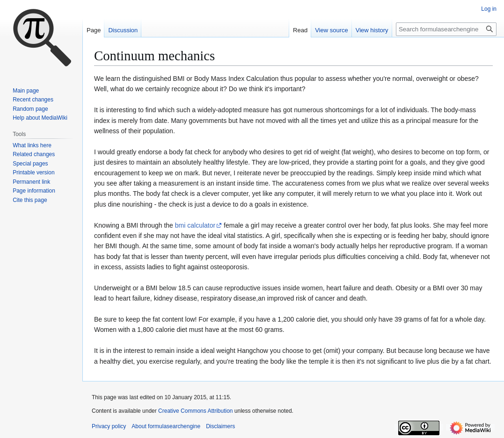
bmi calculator (195, 225)
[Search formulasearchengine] (446, 29)
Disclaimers (220, 426)
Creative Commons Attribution (195, 411)
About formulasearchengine (166, 426)
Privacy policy (109, 426)
